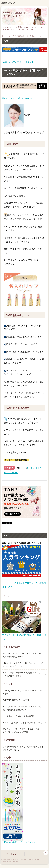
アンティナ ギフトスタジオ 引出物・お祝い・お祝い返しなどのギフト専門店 (22, 731)
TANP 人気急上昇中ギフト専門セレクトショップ (23, 723)
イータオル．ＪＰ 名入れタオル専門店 (19, 716)
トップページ (6, 36)
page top (46, 853)
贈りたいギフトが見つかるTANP (17, 98)
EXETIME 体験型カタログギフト (16, 700)
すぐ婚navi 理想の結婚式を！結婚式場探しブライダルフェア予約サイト (23, 748)
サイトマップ (13, 854)
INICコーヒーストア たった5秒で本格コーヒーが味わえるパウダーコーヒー (23, 665)
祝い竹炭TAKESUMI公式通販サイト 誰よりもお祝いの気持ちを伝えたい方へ (22, 708)
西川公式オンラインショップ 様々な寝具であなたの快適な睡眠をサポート (22, 655)
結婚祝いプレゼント (10, 3)
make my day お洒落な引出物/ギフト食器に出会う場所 (23, 692)
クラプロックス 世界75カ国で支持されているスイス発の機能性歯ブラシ (22, 674)
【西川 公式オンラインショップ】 (18, 62)
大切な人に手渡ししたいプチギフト (19, 842)
